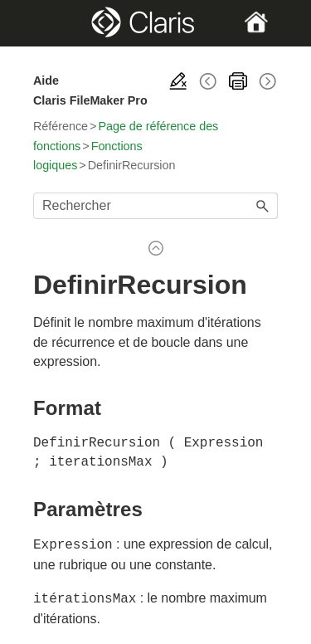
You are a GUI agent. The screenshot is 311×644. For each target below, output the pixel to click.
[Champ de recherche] (155, 206)
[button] (263, 206)
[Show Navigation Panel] (44, 23)
